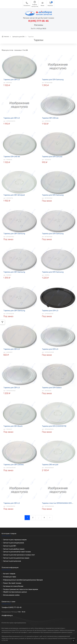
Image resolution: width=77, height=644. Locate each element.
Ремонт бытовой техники (12, 583)
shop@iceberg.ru (7, 615)
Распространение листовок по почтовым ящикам (21, 589)
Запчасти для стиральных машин (15, 540)
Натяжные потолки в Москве (13, 586)
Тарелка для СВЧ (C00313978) (54, 426)
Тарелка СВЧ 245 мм (50, 118)
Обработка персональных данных (15, 592)
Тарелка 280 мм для (50, 465)
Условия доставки (10, 577)
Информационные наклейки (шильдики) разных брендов (23, 580)
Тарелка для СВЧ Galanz (52, 388)
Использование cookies (11, 595)
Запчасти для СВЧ (18, 37)
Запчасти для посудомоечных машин (16, 558)
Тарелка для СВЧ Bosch (13, 426)
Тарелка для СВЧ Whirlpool (14, 195)
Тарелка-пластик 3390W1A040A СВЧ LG (58, 503)
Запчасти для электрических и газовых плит (19, 555)
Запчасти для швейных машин (14, 549)
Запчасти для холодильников (14, 543)
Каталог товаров (9, 574)
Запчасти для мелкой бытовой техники (17, 552)
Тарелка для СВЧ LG (12, 80)
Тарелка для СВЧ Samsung (53, 80)
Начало (6, 37)
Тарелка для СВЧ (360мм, (14, 465)
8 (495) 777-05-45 (38, 21)
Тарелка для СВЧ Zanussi (52, 157)
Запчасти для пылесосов (12, 561)
